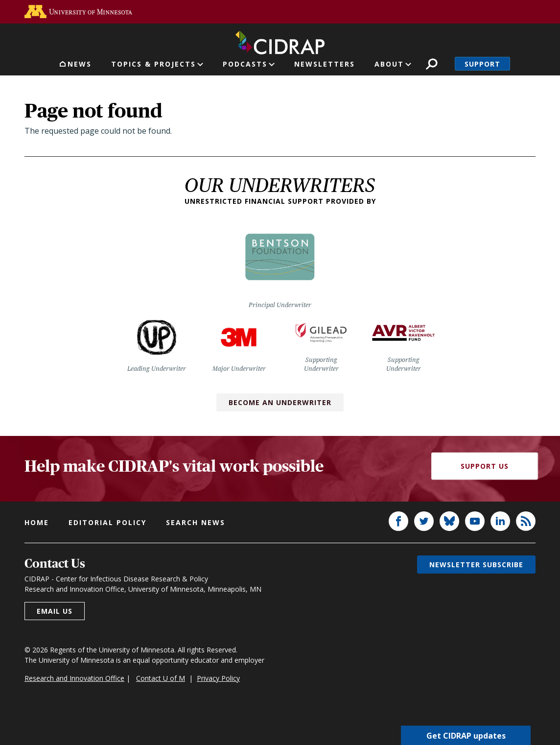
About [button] (389, 64)
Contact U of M (161, 678)
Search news (196, 522)
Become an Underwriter (280, 402)
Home (37, 522)
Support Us (485, 466)
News (80, 64)
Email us (55, 611)
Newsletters (325, 64)
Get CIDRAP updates (466, 735)
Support (482, 64)
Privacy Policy (218, 678)
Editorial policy (107, 522)
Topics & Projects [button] (153, 64)
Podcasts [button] (245, 64)
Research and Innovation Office (74, 678)
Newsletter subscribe (476, 565)
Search (432, 64)
